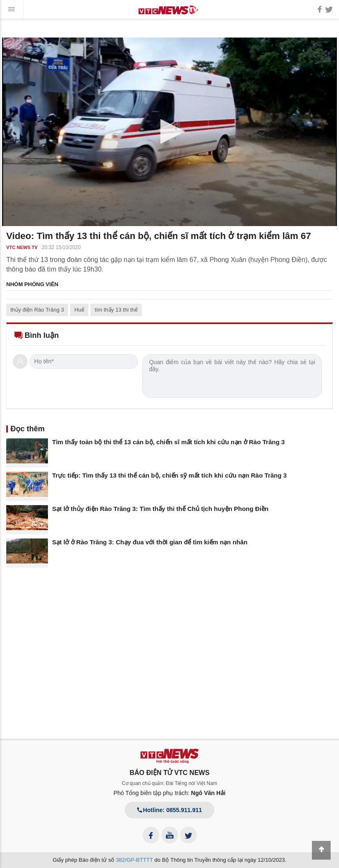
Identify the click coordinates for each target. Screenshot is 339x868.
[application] (169, 132)
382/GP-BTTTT (134, 860)
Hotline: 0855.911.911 (170, 810)
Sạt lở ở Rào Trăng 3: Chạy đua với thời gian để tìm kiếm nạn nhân (150, 542)
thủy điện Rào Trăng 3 (37, 310)
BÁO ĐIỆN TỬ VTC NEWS (170, 773)
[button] (170, 131)
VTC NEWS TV (22, 247)
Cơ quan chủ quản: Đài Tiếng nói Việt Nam (169, 783)
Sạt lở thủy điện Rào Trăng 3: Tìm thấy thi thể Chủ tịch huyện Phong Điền (160, 509)
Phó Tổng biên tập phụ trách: (169, 793)
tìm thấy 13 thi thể (116, 310)
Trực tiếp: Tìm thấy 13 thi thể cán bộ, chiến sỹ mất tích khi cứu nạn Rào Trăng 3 (169, 475)
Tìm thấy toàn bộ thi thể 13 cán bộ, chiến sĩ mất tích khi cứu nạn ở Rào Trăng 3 (168, 442)
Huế (79, 310)
